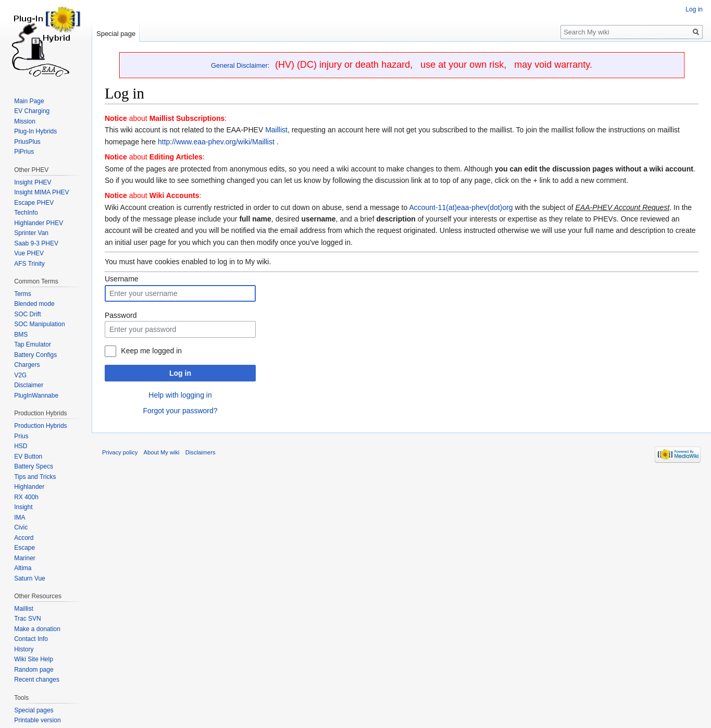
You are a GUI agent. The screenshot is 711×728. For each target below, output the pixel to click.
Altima (23, 568)
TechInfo (26, 213)
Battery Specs (34, 466)
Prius (21, 436)
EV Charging (32, 111)
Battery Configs (35, 355)
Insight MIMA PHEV (41, 192)
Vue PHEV (29, 253)
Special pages (34, 710)
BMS (21, 335)
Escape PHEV (34, 203)
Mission (25, 121)
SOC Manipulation (39, 324)
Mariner (25, 558)
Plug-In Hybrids (35, 131)
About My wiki (162, 452)
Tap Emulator (33, 344)
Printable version (37, 720)
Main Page (29, 101)
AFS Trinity (29, 264)
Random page (34, 670)
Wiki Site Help (34, 659)
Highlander (29, 487)
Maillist (276, 130)
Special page (116, 34)
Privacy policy (120, 452)
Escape (24, 548)
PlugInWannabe (36, 396)
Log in (180, 373)
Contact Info (31, 639)
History (24, 649)
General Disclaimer (239, 65)
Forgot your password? (180, 411)
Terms (23, 294)
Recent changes (37, 680)
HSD (21, 446)
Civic (21, 527)
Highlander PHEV (39, 223)
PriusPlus (27, 142)
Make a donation (37, 629)
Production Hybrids (40, 426)
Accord (24, 538)
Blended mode (34, 304)
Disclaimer (29, 385)
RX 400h (26, 497)
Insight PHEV (33, 182)
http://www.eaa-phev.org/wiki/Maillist (216, 142)
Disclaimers (201, 452)
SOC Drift (27, 314)
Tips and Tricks (35, 477)
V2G (20, 375)
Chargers (27, 365)
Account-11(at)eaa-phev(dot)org (461, 207)
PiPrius (24, 152)
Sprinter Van (31, 233)
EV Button (28, 456)
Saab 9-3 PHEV (36, 243)
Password (121, 315)
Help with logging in (180, 395)
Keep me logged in (151, 351)
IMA (20, 517)
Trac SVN (28, 619)
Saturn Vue (30, 578)
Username (122, 279)
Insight (23, 507)
